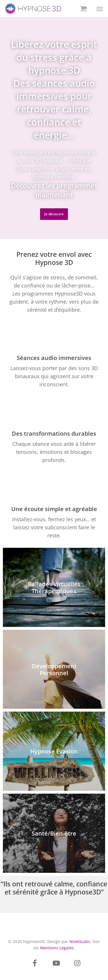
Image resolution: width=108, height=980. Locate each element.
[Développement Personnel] (54, 669)
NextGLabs (80, 941)
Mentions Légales (57, 948)
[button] (100, 9)
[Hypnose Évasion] (54, 751)
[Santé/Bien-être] (54, 833)
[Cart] (82, 9)
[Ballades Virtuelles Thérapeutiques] (54, 587)
